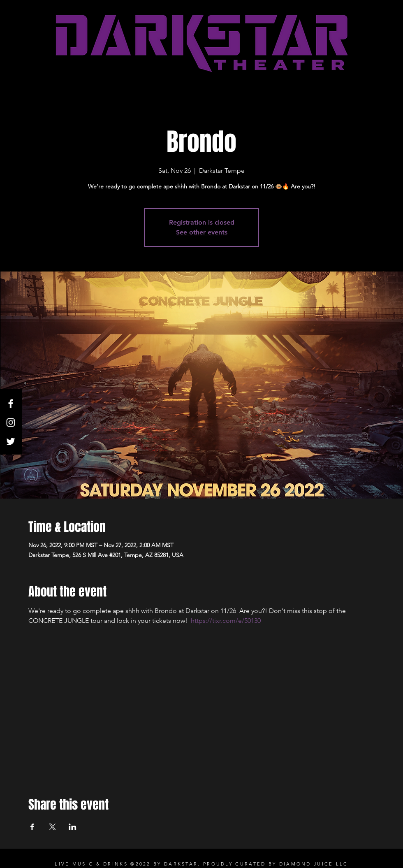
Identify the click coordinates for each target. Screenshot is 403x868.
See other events (202, 232)
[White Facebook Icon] (11, 404)
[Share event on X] (52, 827)
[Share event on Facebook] (32, 827)
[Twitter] (11, 441)
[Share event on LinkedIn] (73, 827)
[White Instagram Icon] (11, 422)
